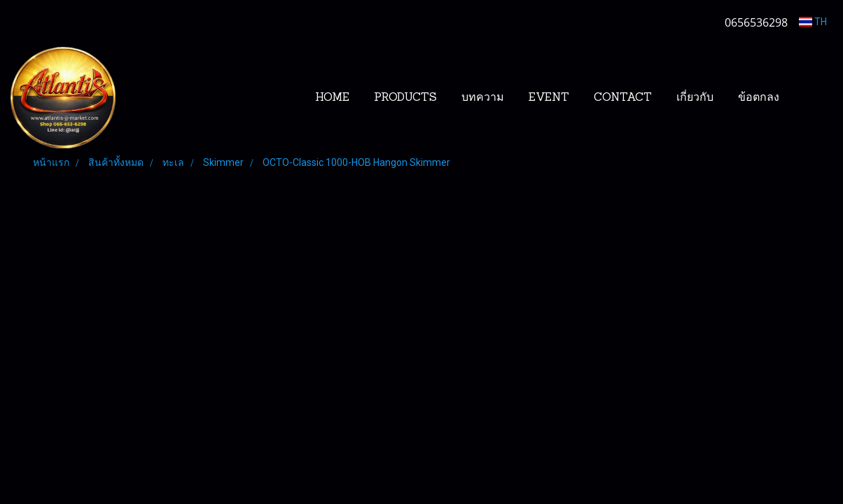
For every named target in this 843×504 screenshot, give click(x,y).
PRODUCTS (405, 98)
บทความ (483, 98)
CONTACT (623, 98)
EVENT (549, 98)
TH (813, 22)
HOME (332, 98)
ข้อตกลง (759, 98)
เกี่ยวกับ (695, 98)
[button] (813, 98)
